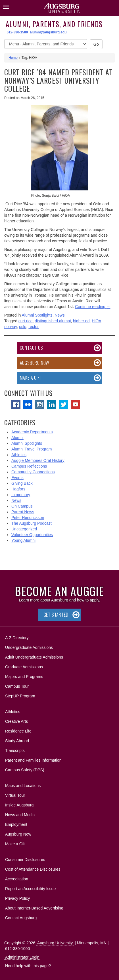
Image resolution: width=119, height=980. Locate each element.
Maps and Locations (23, 786)
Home (13, 58)
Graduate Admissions (24, 667)
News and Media (20, 815)
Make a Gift (31, 378)
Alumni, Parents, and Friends (54, 24)
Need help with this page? (28, 966)
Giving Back (22, 483)
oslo (23, 327)
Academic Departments (32, 432)
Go (96, 44)
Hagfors (18, 489)
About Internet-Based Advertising (34, 908)
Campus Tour (17, 686)
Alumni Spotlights (37, 315)
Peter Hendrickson (28, 518)
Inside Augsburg (19, 805)
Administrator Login (22, 957)
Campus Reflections (29, 466)
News (59, 315)
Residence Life (18, 731)
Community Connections (33, 472)
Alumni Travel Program (32, 449)
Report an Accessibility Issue (30, 889)
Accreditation (17, 879)
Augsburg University (55, 943)
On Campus (22, 506)
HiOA (96, 321)
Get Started (56, 615)
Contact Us (32, 348)
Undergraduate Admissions (29, 647)
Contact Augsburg (21, 918)
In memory (21, 495)
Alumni (17, 438)
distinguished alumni (53, 321)
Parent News (23, 512)
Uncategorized (24, 529)
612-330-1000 (17, 949)
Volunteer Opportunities (32, 535)
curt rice (26, 321)
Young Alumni (23, 540)
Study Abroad (17, 741)
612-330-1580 (17, 32)
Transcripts (15, 750)
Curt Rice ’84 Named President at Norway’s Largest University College (59, 80)
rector (34, 327)
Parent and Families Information (33, 760)
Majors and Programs (24, 676)
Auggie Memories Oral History (38, 460)
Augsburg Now (35, 363)
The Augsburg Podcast (32, 523)
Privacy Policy (17, 898)
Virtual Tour (15, 795)
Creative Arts (16, 721)
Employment (16, 824)
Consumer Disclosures (25, 860)
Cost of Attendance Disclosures (33, 869)
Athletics (19, 455)
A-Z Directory (17, 638)
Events (17, 478)
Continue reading (93, 307)
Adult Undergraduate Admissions (34, 657)
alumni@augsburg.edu (48, 32)
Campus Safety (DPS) (25, 770)
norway (11, 327)
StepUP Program (20, 696)
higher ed (81, 321)
